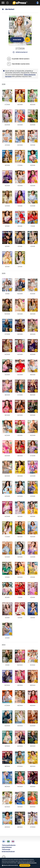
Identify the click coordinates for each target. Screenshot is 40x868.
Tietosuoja (6, 849)
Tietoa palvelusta (9, 845)
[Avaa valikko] (3, 3)
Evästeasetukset (8, 852)
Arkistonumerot (20, 52)
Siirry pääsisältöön (1, 1)
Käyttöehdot (7, 847)
